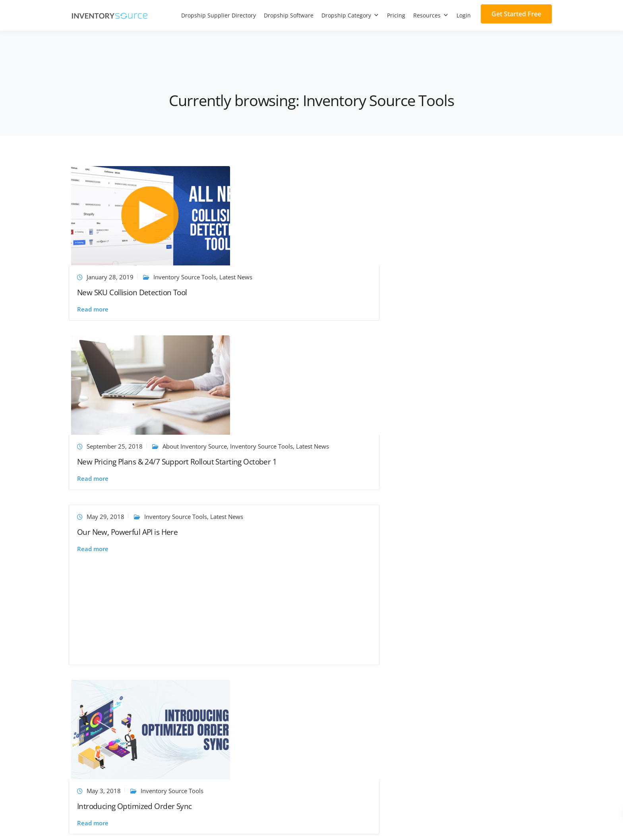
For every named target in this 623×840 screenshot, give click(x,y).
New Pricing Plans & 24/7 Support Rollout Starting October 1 (299, 297)
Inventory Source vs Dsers (107, 661)
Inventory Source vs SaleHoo (110, 637)
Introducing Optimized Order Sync (137, 464)
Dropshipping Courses (225, 685)
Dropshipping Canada (347, 673)
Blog (200, 649)
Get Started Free (516, 14)
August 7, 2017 (274, 448)
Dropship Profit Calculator (230, 708)
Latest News (114, 278)
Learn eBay (295, 456)
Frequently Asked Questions (233, 637)
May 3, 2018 (106, 448)
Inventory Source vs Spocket (110, 649)
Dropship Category (350, 15)
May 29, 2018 (436, 175)
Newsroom (209, 661)
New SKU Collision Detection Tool (134, 294)
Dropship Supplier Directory (219, 15)
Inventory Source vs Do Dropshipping (122, 744)
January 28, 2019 (112, 270)
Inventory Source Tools (297, 278)
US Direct (330, 649)
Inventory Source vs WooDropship (118, 625)
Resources (431, 15)
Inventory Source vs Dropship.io (115, 768)
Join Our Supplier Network (107, 601)
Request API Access (343, 661)
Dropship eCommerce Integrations (365, 625)
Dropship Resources (222, 625)
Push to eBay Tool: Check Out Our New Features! (308, 475)
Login (464, 15)
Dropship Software (289, 15)
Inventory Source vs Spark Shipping (119, 708)
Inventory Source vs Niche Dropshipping (126, 732)
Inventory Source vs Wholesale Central (124, 756)
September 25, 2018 (281, 270)
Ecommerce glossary (222, 697)
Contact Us (209, 613)
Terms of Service (493, 825)
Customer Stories (218, 673)
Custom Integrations (345, 637)
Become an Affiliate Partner (108, 613)
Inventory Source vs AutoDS (109, 685)
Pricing (396, 15)
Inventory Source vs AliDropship (115, 673)
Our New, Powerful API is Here (458, 199)
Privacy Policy (536, 825)
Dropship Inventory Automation (361, 601)
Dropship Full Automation (353, 613)
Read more (95, 311)
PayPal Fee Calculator (223, 720)
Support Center (215, 601)
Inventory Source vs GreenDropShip (120, 697)
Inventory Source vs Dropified (112, 720)
